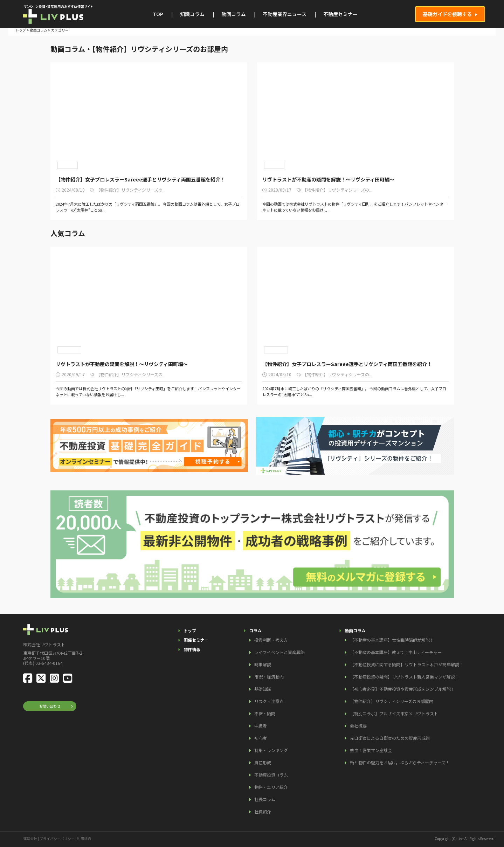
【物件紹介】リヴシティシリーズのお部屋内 (392, 701)
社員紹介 (263, 811)
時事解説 (263, 664)
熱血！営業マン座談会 (371, 750)
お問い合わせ (50, 706)
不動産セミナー (340, 14)
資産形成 (263, 762)
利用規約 (84, 838)
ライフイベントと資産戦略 (279, 652)
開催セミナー (196, 640)
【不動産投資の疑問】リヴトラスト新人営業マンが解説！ (405, 677)
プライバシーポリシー (57, 838)
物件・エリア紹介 (271, 787)
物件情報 (192, 649)
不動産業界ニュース (285, 14)
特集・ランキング (271, 750)
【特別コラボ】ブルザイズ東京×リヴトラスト (394, 713)
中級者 (261, 726)
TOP (158, 14)
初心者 (261, 738)
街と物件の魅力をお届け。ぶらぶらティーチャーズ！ (400, 762)
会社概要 (358, 726)
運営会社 (30, 838)
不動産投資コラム (271, 775)
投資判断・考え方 (271, 640)
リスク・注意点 (269, 701)
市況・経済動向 (269, 677)
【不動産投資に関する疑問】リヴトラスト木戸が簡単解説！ (407, 664)
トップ (21, 30)
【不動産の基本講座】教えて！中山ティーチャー (396, 652)
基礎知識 (263, 689)
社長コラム (265, 799)
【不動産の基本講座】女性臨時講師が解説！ (392, 640)
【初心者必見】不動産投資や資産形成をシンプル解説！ (402, 689)
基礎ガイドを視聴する (447, 14)
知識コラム (192, 14)
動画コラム (234, 14)
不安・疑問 (265, 713)
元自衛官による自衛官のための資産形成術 (390, 738)
